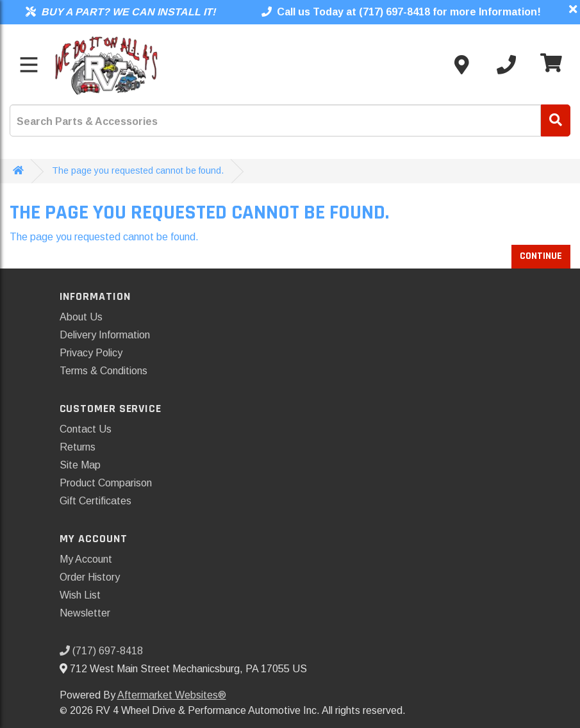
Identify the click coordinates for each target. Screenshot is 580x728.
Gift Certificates (95, 501)
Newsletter (85, 613)
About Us (81, 317)
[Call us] (506, 65)
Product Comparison (106, 483)
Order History (90, 577)
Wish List (80, 595)
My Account (86, 559)
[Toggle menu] (29, 65)
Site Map (80, 465)
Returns (78, 447)
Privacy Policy (91, 353)
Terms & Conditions (104, 371)
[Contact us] (461, 65)
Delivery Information (105, 335)
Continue (541, 256)
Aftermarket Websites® (172, 695)
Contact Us (86, 429)
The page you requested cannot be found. (138, 170)
